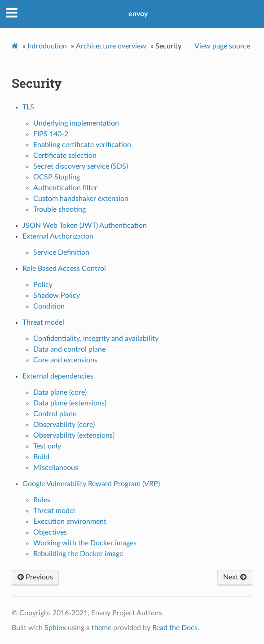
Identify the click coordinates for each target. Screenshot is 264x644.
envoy (138, 14)
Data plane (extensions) (70, 403)
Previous (35, 577)
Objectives (50, 532)
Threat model (43, 322)
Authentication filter (65, 188)
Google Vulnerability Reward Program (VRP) (91, 484)
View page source (222, 46)
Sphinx (55, 628)
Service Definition (61, 252)
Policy (43, 285)
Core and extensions (65, 360)
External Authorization (58, 236)
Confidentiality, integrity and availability (96, 339)
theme (101, 628)
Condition (49, 306)
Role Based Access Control (64, 269)
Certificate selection (65, 156)
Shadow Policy (57, 296)
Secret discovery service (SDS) (81, 166)
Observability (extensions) (74, 435)
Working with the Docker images (85, 543)
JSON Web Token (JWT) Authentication (85, 226)
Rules (42, 500)
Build (41, 457)
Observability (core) (64, 425)
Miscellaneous (56, 468)
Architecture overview (111, 46)
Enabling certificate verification (82, 145)
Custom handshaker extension (81, 199)
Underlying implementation (76, 123)
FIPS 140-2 (51, 134)
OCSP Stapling (57, 177)
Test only (47, 446)
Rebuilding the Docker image (78, 554)
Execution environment (70, 522)
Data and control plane (69, 349)
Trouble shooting (59, 209)
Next (235, 577)
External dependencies (58, 376)
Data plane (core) (60, 392)
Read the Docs (175, 628)
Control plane (55, 414)
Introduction (47, 46)
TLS (28, 107)
